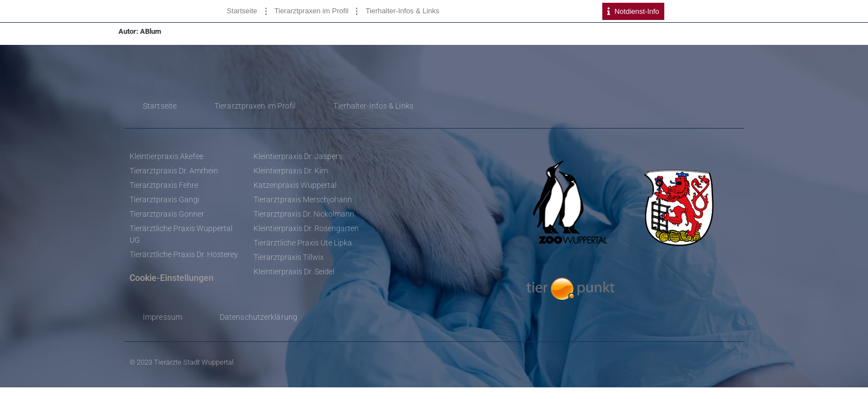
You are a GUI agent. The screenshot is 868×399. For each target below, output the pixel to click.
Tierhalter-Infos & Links (402, 11)
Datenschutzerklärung (259, 317)
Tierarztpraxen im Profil (312, 11)
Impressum (162, 317)
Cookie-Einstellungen (172, 278)
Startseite (242, 11)
